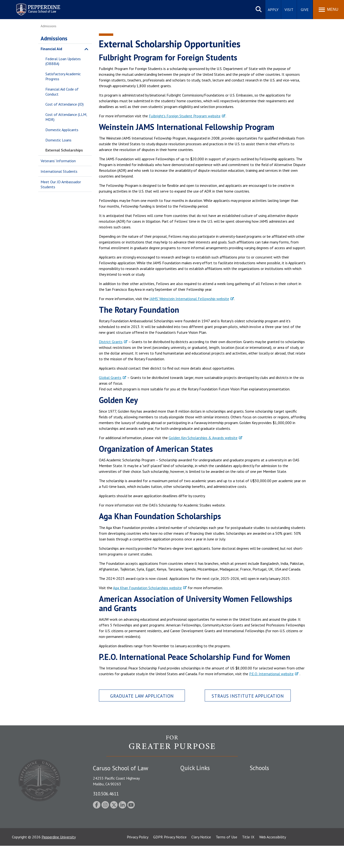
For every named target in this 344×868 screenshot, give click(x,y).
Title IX (248, 859)
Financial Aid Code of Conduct (62, 92)
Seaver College (262, 777)
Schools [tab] (259, 768)
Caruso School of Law (267, 785)
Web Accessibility (273, 859)
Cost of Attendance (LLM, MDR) (66, 117)
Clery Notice (201, 859)
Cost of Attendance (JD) (64, 104)
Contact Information (197, 810)
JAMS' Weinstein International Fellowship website (189, 299)
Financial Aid (51, 49)
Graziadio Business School (270, 793)
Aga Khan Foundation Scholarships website (147, 588)
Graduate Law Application (142, 696)
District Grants (111, 342)
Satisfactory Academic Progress (63, 76)
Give (305, 10)
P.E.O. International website (271, 674)
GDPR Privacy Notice (170, 859)
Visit (289, 10)
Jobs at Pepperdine (195, 802)
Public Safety (191, 777)
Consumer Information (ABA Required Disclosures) (203, 821)
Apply (273, 10)
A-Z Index (188, 832)
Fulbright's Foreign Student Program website (185, 116)
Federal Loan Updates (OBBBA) (63, 61)
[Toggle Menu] (328, 10)
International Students (59, 171)
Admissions (54, 38)
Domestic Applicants (62, 130)
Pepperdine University (59, 859)
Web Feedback (192, 840)
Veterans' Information (58, 161)
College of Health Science (271, 823)
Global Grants (110, 377)
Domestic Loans (58, 140)
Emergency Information (199, 793)
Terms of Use (226, 859)
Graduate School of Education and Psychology (287, 802)
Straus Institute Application (248, 696)
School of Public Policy (268, 815)
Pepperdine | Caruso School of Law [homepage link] (37, 7)
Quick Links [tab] (195, 768)
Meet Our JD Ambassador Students (61, 184)
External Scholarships (64, 150)
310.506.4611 (106, 794)
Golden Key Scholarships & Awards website (203, 438)
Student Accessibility (197, 785)
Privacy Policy (138, 859)
